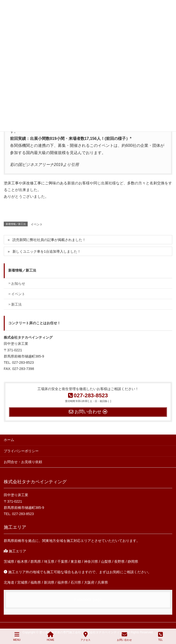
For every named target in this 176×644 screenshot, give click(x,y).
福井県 (63, 582)
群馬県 (36, 562)
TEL (160, 636)
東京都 (76, 562)
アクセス (86, 636)
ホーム (9, 440)
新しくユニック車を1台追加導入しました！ (47, 251)
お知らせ (18, 283)
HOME (51, 636)
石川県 (76, 582)
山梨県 (106, 562)
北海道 (9, 582)
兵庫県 (103, 582)
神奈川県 (91, 562)
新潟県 (49, 582)
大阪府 (89, 582)
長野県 (119, 562)
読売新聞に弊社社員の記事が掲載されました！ (49, 240)
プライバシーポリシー (21, 451)
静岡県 (133, 562)
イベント (37, 224)
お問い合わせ (124, 636)
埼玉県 (49, 562)
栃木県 (22, 562)
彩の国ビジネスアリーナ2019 (36, 165)
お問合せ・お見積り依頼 (23, 462)
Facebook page (88, 600)
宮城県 (22, 582)
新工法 (16, 304)
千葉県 (63, 562)
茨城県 (9, 562)
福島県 (36, 582)
